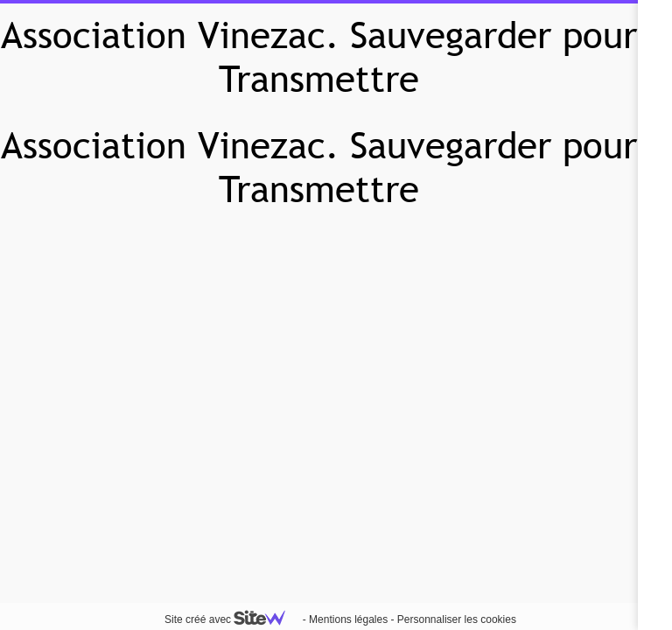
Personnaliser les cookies (457, 619)
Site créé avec (232, 619)
